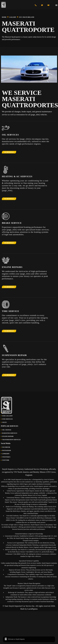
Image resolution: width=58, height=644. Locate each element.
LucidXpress (33, 609)
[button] (56, 5)
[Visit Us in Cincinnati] (48, 5)
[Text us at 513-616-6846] (42, 5)
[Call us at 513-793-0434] (36, 5)
